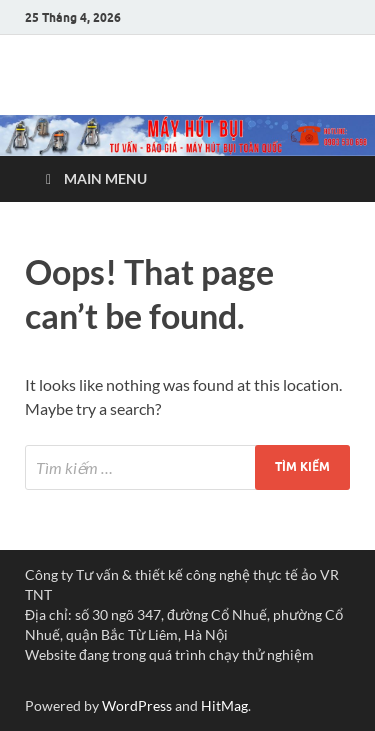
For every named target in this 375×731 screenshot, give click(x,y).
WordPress (137, 705)
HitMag (224, 705)
